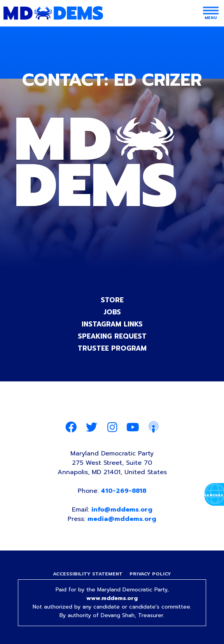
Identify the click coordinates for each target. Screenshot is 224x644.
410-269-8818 (123, 491)
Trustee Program (112, 348)
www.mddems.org (112, 598)
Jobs (112, 312)
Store (112, 300)
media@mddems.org (122, 519)
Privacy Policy (150, 574)
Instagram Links (112, 324)
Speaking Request (112, 336)
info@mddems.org (122, 510)
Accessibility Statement (88, 574)
